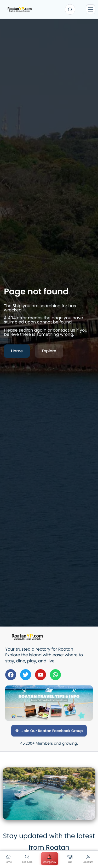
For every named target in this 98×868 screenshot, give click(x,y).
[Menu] (91, 9)
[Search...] (70, 9)
